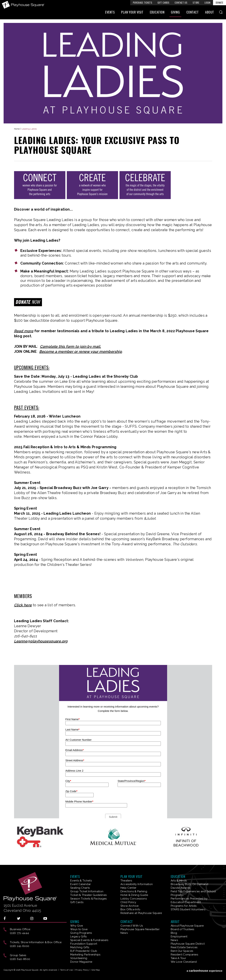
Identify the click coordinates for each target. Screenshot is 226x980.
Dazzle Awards (181, 888)
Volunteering (79, 958)
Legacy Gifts (79, 937)
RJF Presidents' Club (84, 951)
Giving (175, 12)
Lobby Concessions (134, 899)
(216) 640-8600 (20, 959)
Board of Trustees (183, 929)
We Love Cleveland (184, 962)
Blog (174, 933)
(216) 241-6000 (20, 946)
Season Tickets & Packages (89, 899)
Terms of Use (67, 970)
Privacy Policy (82, 970)
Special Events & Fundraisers (89, 940)
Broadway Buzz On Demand (190, 884)
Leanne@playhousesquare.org (41, 641)
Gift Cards (163, 3)
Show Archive (130, 906)
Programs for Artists (184, 906)
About (210, 12)
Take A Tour (178, 958)
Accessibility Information (137, 884)
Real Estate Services (184, 947)
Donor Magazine (81, 962)
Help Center (128, 888)
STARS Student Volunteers (188, 909)
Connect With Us (132, 926)
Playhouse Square (23, 5)
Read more (24, 331)
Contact (193, 12)
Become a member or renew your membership (81, 352)
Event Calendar (80, 884)
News (124, 933)
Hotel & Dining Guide (134, 895)
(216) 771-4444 (19, 933)
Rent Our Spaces (182, 951)
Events (110, 12)
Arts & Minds (179, 881)
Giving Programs (81, 933)
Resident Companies (184, 955)
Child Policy (128, 902)
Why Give (77, 926)
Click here (23, 605)
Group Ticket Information (87, 891)
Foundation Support (84, 944)
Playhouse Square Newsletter (140, 929)
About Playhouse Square (187, 926)
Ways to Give (79, 929)
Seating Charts (80, 888)
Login (207, 3)
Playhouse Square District (188, 944)
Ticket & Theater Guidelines (88, 895)
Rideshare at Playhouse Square (141, 913)
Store (196, 3)
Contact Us (181, 3)
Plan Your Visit (132, 12)
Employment (179, 937)
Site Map (96, 970)
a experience (204, 971)
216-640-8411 (26, 636)
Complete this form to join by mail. (71, 346)
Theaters (126, 881)
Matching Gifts (80, 947)
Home (17, 129)
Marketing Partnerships (85, 955)
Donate (220, 3)
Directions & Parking (134, 891)
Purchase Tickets (143, 3)
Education (157, 12)
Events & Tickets (81, 881)
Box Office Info (130, 909)
